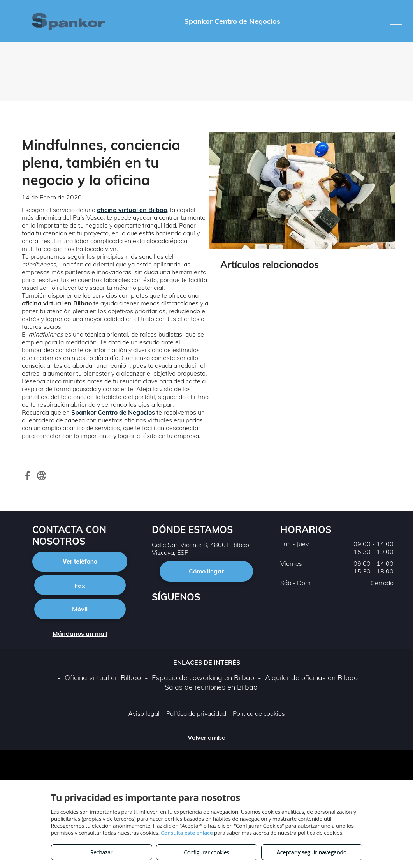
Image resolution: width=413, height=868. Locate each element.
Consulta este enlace (187, 833)
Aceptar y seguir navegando (312, 852)
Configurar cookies (206, 852)
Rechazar (101, 852)
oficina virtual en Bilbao (132, 210)
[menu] (396, 21)
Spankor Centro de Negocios (113, 412)
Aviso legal (144, 713)
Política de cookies (259, 713)
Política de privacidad (196, 713)
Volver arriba (207, 737)
